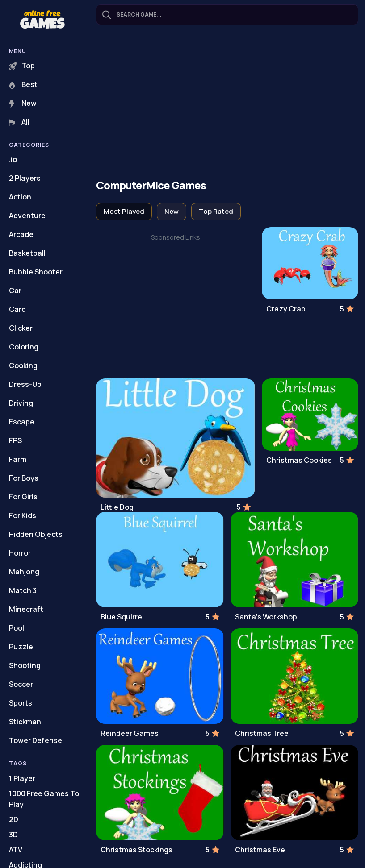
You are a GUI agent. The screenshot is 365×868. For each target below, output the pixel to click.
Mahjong (24, 572)
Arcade (21, 234)
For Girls (23, 497)
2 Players (25, 178)
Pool (17, 628)
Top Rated (216, 211)
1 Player (22, 778)
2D (14, 819)
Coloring (24, 347)
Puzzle (21, 647)
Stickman (25, 722)
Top (22, 66)
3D (13, 835)
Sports (21, 703)
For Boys (24, 478)
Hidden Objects (36, 534)
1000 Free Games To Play (44, 799)
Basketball (27, 253)
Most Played (124, 211)
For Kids (23, 515)
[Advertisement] (227, 103)
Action (20, 197)
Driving (21, 403)
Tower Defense (36, 740)
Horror (20, 553)
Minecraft (26, 609)
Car (15, 291)
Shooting (25, 665)
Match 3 (23, 590)
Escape (22, 422)
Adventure (27, 216)
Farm (18, 459)
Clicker (21, 328)
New (23, 103)
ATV (16, 850)
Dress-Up (25, 384)
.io (13, 159)
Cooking (23, 365)
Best (23, 84)
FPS (15, 440)
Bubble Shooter (36, 272)
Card (17, 309)
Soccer (21, 684)
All (19, 122)
